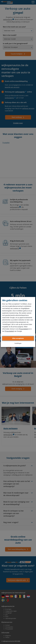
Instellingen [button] (18, 343)
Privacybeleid (23, 329)
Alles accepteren (18, 338)
